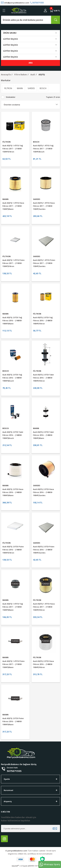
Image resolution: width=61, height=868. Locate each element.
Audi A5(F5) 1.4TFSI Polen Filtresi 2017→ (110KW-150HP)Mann (14, 664)
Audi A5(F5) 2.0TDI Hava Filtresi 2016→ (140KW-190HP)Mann (13, 492)
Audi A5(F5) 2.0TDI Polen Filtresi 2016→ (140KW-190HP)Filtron (13, 550)
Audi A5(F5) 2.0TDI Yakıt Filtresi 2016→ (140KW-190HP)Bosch (13, 435)
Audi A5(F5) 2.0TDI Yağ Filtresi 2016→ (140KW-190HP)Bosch (12, 378)
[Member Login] (45, 11)
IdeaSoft (15, 866)
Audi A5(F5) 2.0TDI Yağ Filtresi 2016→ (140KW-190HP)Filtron (43, 320)
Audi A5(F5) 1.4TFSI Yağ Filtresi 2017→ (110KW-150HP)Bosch (43, 149)
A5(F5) (42, 74)
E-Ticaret (24, 866)
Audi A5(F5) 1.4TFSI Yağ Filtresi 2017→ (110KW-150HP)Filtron (13, 149)
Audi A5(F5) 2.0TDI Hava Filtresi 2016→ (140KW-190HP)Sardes (43, 492)
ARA (31, 63)
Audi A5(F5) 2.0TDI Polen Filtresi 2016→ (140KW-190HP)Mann (13, 721)
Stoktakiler (11, 97)
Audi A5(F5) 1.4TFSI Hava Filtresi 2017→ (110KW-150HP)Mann (13, 206)
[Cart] (55, 11)
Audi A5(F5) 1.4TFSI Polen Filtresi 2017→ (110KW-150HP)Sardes (44, 263)
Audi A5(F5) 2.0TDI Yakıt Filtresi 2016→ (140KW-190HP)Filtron (43, 378)
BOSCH (36, 142)
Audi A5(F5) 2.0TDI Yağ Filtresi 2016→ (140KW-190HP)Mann (12, 320)
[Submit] (55, 828)
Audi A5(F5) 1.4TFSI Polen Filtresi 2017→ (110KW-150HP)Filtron (14, 263)
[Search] (30, 20)
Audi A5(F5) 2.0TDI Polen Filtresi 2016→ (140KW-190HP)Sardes (44, 550)
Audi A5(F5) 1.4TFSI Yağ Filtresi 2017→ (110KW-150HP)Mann (13, 607)
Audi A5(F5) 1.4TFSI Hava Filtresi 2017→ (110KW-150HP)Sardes (44, 206)
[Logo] (19, 11)
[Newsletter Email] (30, 828)
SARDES (37, 199)
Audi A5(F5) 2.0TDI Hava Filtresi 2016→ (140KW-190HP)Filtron (43, 664)
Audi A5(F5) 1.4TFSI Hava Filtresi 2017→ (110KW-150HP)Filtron (44, 607)
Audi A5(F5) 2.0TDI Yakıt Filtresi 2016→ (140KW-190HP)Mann (43, 435)
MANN (5, 199)
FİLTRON (7, 142)
